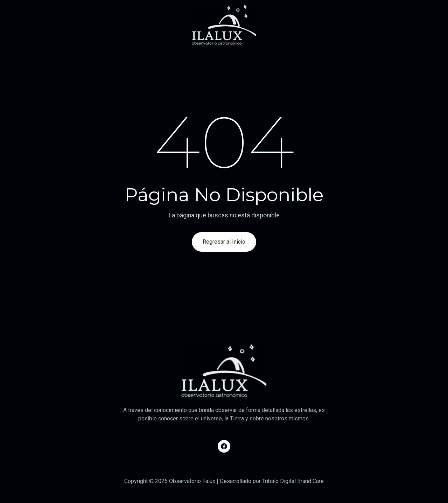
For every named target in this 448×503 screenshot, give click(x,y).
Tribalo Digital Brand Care (293, 481)
